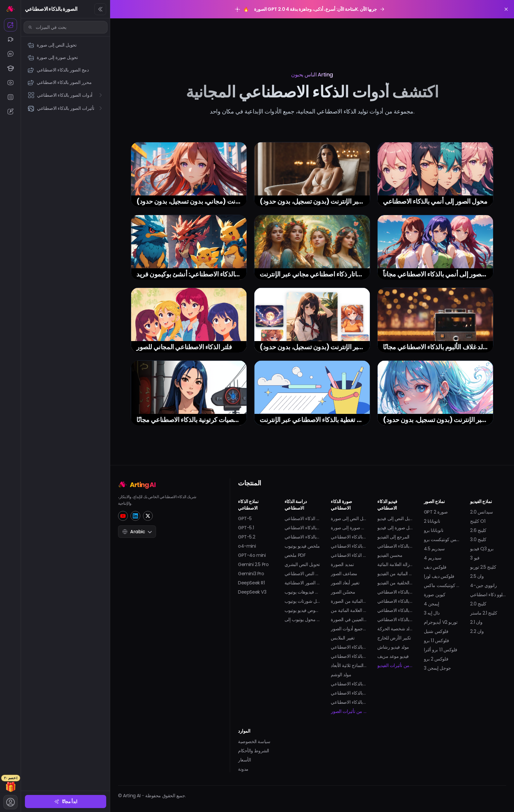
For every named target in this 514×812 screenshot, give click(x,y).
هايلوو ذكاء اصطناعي (488, 595)
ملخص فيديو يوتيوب (302, 546)
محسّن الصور (343, 592)
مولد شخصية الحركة (395, 629)
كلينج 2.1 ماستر (484, 613)
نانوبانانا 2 (432, 521)
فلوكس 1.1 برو (436, 640)
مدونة (243, 769)
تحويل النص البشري (302, 564)
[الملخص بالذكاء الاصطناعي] (10, 97)
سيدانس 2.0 (481, 512)
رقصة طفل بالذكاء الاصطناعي (395, 601)
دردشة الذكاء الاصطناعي (303, 518)
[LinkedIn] (135, 516)
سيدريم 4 (433, 558)
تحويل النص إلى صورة (349, 518)
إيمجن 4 (432, 604)
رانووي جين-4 (483, 585)
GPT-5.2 (247, 537)
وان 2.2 (477, 631)
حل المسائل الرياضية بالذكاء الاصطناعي (303, 528)
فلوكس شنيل (436, 631)
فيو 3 (475, 558)
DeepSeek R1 (251, 583)
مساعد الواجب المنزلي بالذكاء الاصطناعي (303, 537)
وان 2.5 (477, 576)
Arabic (137, 532)
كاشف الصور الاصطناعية (303, 583)
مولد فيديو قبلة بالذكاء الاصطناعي (395, 592)
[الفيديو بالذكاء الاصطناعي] (10, 39)
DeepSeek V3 (252, 592)
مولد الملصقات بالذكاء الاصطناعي (349, 702)
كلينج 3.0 (478, 539)
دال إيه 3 (432, 613)
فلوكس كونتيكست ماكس (442, 585)
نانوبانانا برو (434, 530)
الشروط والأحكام (254, 751)
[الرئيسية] (10, 9)
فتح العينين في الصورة (349, 619)
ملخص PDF (295, 555)
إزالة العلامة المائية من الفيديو (395, 574)
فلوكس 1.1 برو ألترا (441, 650)
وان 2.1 (476, 622)
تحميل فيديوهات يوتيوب (303, 592)
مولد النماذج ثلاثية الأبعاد (349, 665)
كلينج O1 (478, 521)
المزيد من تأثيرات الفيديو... (395, 665)
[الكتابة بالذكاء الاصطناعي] (10, 112)
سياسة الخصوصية (254, 741)
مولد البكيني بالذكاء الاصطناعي (395, 610)
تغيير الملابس (343, 638)
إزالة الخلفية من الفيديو (395, 583)
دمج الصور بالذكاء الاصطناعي (349, 537)
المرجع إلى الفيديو (393, 537)
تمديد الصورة (342, 564)
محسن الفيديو (390, 555)
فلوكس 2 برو (436, 659)
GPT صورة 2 (436, 512)
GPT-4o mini (252, 555)
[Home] (161, 484)
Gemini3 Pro (251, 574)
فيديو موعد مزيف (393, 656)
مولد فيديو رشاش (393, 647)
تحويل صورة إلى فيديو (395, 528)
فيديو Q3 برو (482, 549)
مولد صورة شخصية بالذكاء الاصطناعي (349, 647)
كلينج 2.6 (478, 530)
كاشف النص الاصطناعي (303, 574)
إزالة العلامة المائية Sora (395, 564)
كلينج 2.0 (478, 604)
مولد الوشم (341, 675)
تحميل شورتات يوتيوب (303, 601)
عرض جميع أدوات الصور (349, 629)
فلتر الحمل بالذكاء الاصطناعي (349, 693)
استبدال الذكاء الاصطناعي (349, 555)
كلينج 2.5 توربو (483, 567)
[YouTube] (123, 516)
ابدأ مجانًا (66, 802)
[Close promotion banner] (506, 9)
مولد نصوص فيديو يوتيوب (303, 610)
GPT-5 (245, 518)
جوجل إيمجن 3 (437, 668)
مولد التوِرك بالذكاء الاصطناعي (395, 619)
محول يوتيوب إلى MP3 (303, 619)
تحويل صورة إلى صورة (349, 528)
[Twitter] (148, 516)
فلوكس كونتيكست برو (442, 539)
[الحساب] (10, 802)
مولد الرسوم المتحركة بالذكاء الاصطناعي (395, 546)
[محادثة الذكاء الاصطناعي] (10, 54)
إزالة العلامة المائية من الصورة (349, 601)
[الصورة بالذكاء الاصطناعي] (10, 25)
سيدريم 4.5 (434, 549)
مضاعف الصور (344, 574)
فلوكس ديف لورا (439, 576)
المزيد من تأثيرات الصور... (349, 711)
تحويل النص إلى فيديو (395, 518)
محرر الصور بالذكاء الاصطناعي (349, 546)
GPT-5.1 (246, 528)
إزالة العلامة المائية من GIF (349, 610)
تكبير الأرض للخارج (394, 638)
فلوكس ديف (435, 567)
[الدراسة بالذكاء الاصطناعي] (10, 68)
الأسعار (244, 760)
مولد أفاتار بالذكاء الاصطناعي (349, 656)
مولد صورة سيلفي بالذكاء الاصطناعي (349, 684)
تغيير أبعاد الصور (345, 583)
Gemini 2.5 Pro (253, 564)
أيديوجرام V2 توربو (441, 622)
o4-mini (247, 546)
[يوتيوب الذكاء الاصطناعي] (10, 83)
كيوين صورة (435, 595)
